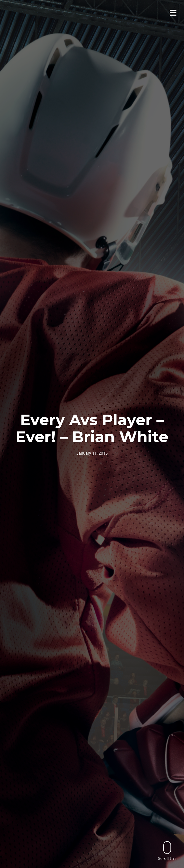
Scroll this (167, 851)
